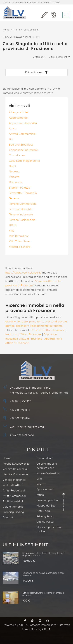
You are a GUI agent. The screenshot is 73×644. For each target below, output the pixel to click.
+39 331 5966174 (20, 418)
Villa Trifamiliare (19, 241)
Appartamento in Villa (23, 123)
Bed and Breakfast (21, 145)
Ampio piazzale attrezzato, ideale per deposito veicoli (43, 554)
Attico (13, 128)
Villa (12, 231)
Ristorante (16, 182)
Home (6, 30)
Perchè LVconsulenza (16, 464)
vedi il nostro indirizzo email (27, 427)
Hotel (12, 166)
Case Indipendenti (48, 500)
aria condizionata (56, 321)
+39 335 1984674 (20, 410)
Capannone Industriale (23, 150)
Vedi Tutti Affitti (12, 485)
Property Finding (13, 512)
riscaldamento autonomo (46, 326)
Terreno (14, 198)
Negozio (14, 171)
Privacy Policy (45, 516)
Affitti (17, 30)
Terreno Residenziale (22, 220)
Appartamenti (45, 489)
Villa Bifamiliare (19, 236)
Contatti (8, 517)
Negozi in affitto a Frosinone (23, 334)
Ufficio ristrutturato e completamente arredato (43, 594)
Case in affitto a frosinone (48, 330)
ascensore (23, 326)
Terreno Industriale (21, 214)
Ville (39, 479)
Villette (41, 484)
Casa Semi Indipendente (24, 161)
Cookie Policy (45, 522)
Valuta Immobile (13, 507)
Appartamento (18, 118)
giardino (11, 321)
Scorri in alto (64, 502)
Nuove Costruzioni (48, 473)
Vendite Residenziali (15, 469)
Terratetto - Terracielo (23, 193)
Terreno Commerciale (23, 204)
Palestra (14, 177)
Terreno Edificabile (21, 209)
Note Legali (44, 511)
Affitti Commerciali (15, 496)
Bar (11, 139)
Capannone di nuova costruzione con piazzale (43, 574)
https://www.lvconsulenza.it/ (23, 273)
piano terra (36, 321)
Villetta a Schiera (20, 247)
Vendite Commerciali (16, 474)
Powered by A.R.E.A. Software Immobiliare (30, 625)
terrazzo (23, 321)
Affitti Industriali (13, 501)
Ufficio (13, 225)
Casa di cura (17, 155)
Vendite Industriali (14, 480)
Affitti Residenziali (14, 490)
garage (10, 326)
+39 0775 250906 (20, 401)
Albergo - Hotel (19, 112)
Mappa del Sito (46, 506)
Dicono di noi (45, 458)
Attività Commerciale (22, 134)
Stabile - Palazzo (20, 188)
